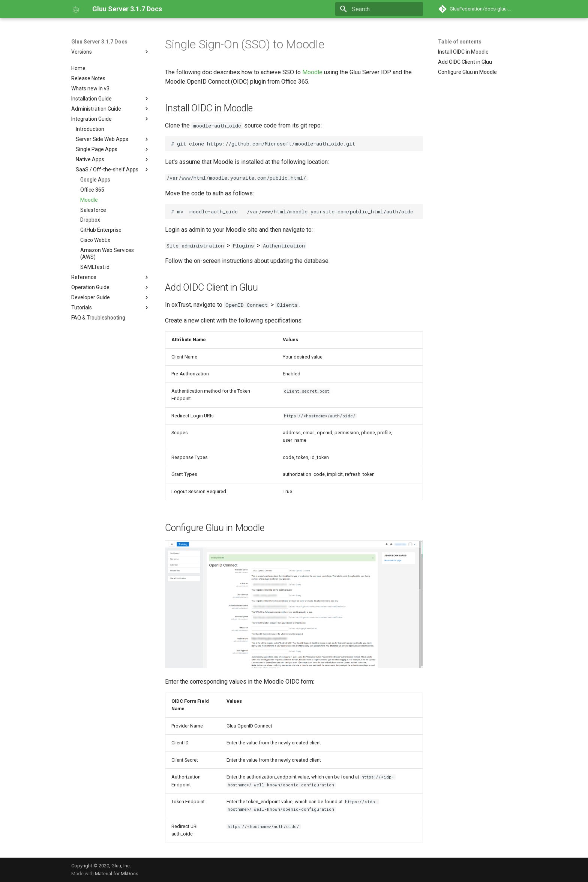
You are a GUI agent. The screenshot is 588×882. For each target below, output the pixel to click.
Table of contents (460, 42)
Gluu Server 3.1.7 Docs (99, 42)
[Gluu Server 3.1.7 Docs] (76, 9)
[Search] (379, 9)
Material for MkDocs (117, 874)
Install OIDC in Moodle (463, 52)
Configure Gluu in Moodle (467, 72)
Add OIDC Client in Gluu (465, 62)
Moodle (312, 72)
